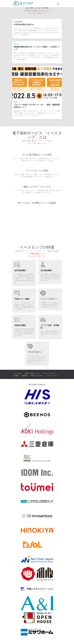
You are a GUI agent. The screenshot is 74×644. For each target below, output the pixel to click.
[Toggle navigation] (58, 4)
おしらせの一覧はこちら (37, 13)
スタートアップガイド (52, 376)
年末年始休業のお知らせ (24, 24)
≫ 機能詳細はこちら (37, 254)
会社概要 (16, 376)
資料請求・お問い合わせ (37, 376)
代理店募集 (24, 376)
